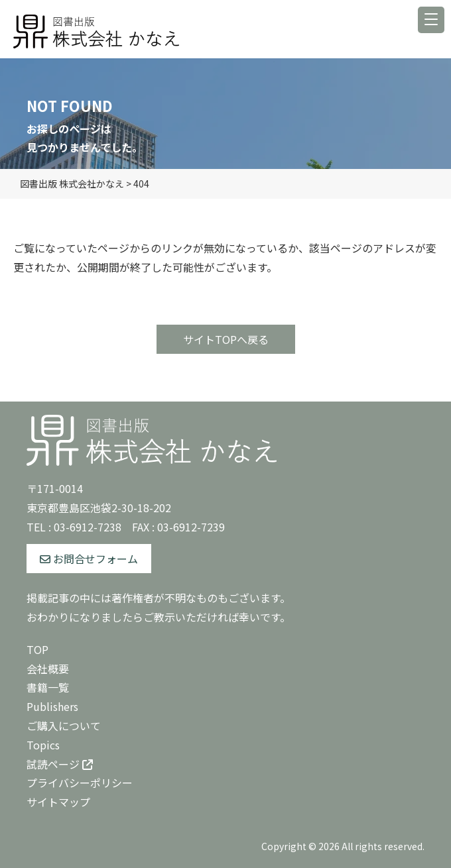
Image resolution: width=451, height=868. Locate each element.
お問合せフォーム (89, 559)
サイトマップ (58, 802)
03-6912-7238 (88, 527)
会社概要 (48, 669)
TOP (37, 649)
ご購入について (64, 726)
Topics (43, 745)
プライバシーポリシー (80, 783)
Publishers (52, 706)
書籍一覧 (48, 687)
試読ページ (60, 764)
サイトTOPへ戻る (226, 339)
